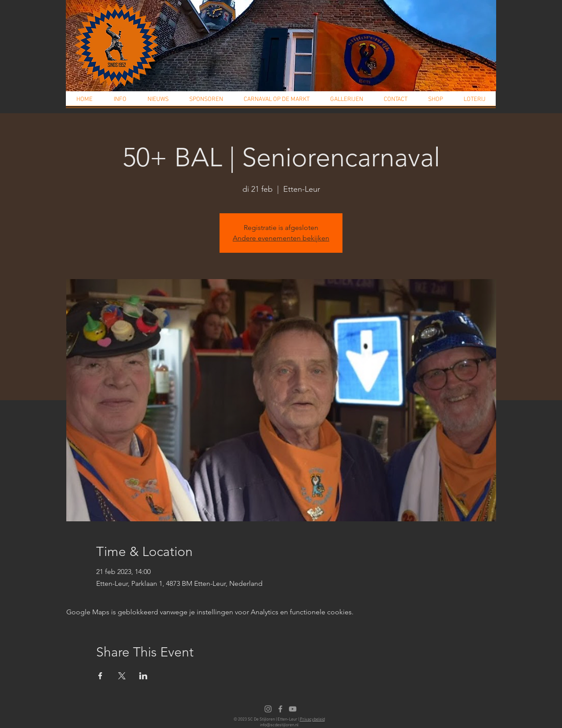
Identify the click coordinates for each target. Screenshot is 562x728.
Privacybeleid (312, 719)
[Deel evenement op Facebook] (100, 676)
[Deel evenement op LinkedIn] (143, 676)
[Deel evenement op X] (122, 676)
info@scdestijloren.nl (279, 725)
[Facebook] (280, 709)
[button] (120, 102)
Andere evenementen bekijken (281, 238)
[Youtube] (293, 709)
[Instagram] (268, 709)
